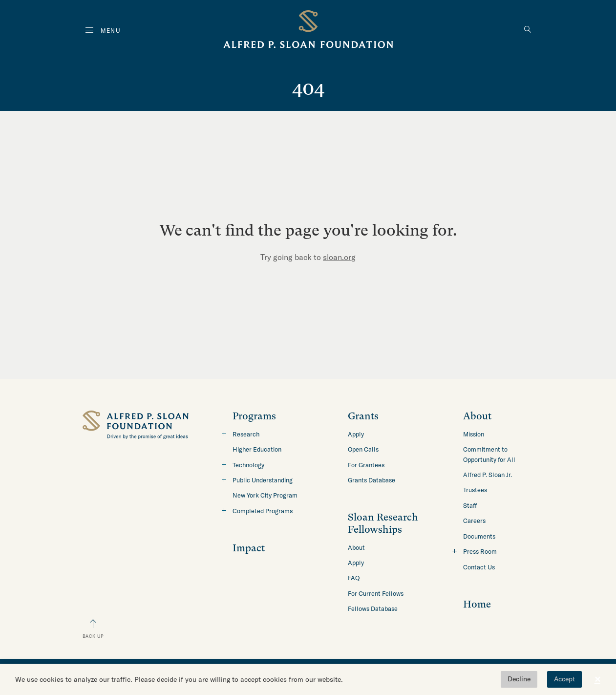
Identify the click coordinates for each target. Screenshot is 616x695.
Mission (474, 434)
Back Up (93, 636)
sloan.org (339, 257)
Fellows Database (373, 608)
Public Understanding (263, 480)
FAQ (354, 578)
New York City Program (265, 495)
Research (246, 434)
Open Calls (363, 449)
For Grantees (366, 465)
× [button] (597, 679)
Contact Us (479, 567)
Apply (356, 434)
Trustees (475, 490)
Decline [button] (519, 679)
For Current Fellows (376, 593)
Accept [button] (564, 679)
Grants (363, 416)
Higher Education (257, 449)
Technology (248, 465)
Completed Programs (263, 511)
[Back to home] (308, 31)
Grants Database (372, 480)
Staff (470, 505)
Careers (474, 521)
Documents (479, 536)
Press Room (480, 551)
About (356, 547)
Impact (249, 548)
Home (477, 604)
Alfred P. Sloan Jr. (488, 475)
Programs (254, 416)
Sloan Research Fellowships (383, 523)
